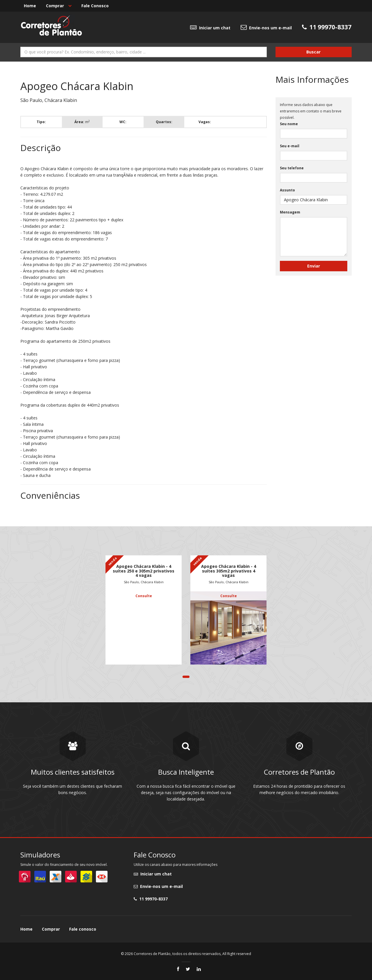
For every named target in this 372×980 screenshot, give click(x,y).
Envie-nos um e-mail (266, 27)
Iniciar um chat (210, 27)
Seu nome (289, 124)
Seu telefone (292, 168)
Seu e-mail (290, 146)
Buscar (313, 52)
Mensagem (290, 212)
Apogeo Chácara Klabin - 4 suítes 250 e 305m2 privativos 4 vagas (144, 571)
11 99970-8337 (151, 899)
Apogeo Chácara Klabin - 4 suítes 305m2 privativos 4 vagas (229, 571)
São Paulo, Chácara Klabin (144, 582)
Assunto (287, 190)
